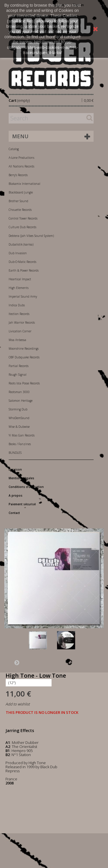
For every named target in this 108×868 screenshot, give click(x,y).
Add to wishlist (18, 704)
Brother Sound (18, 201)
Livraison (15, 469)
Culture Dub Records (22, 227)
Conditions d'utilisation (26, 487)
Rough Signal (18, 375)
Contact (14, 513)
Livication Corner (20, 331)
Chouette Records (20, 210)
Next (17, 662)
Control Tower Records (23, 218)
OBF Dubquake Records (24, 357)
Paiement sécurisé (22, 504)
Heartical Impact (20, 279)
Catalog (14, 149)
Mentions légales (21, 478)
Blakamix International (24, 184)
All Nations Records (21, 166)
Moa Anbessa (17, 340)
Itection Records (19, 314)
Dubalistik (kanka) (21, 244)
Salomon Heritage (21, 401)
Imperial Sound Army (23, 296)
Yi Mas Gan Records (22, 435)
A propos (16, 495)
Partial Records (19, 366)
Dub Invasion (18, 253)
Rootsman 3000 (19, 392)
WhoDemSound (19, 418)
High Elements (19, 288)
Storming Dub (18, 409)
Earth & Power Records (24, 270)
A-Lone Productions (21, 158)
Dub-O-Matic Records (22, 262)
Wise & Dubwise (19, 427)
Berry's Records (18, 175)
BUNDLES (15, 453)
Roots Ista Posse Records (24, 383)
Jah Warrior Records (22, 322)
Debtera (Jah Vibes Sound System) (31, 236)
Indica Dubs (17, 305)
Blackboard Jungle (21, 192)
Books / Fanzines (20, 444)
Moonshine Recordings (24, 349)
